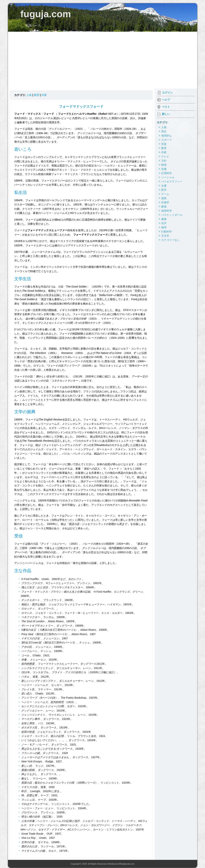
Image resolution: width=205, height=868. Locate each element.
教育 (37, 95)
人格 (29, 95)
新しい (166, 114)
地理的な (167, 136)
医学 (164, 190)
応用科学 (167, 173)
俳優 (164, 169)
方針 (164, 161)
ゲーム (165, 194)
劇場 (164, 207)
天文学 (165, 236)
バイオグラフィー (172, 181)
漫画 (164, 198)
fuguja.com (46, 14)
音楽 (164, 144)
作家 (44, 95)
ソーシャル (168, 177)
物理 (164, 227)
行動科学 (167, 232)
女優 (164, 186)
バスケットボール (172, 215)
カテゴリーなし (170, 240)
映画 (164, 165)
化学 (164, 223)
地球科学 (167, 211)
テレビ (165, 156)
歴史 (164, 131)
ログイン (167, 93)
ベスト (166, 107)
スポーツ (167, 140)
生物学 (165, 202)
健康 (164, 219)
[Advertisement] (103, 60)
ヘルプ (166, 100)
